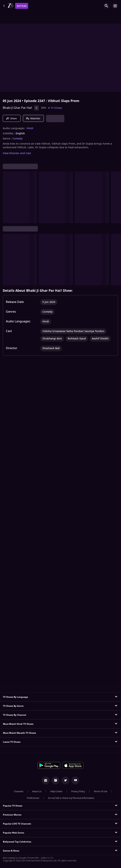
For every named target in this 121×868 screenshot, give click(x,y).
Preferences (33, 798)
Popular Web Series (14, 833)
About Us (37, 791)
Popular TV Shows (13, 806)
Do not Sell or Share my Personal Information (71, 798)
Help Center (56, 791)
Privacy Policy (78, 791)
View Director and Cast (17, 153)
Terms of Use (101, 791)
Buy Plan (22, 6)
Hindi (30, 128)
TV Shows (56, 108)
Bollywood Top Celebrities (17, 842)
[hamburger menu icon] (115, 6)
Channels (19, 791)
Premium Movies (12, 815)
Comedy (17, 139)
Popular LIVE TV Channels (17, 824)
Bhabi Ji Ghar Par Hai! (17, 108)
